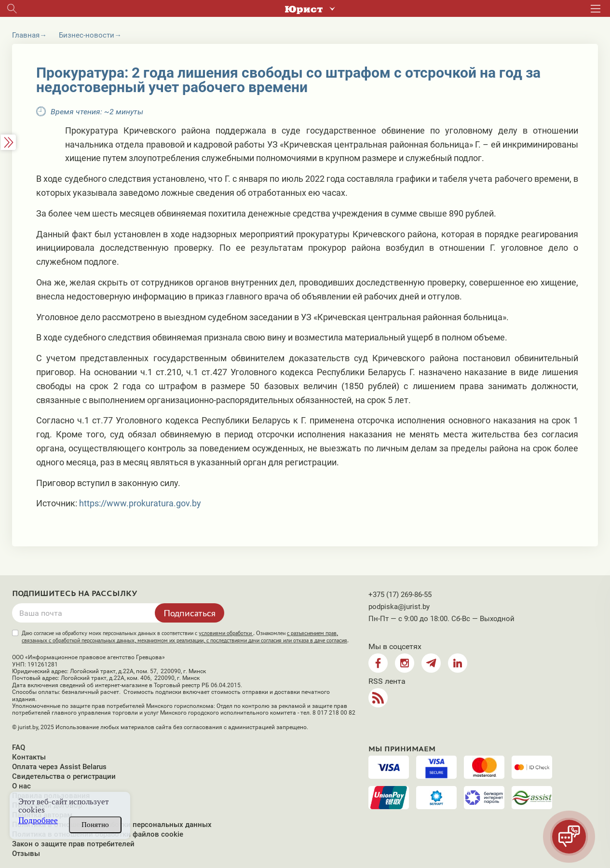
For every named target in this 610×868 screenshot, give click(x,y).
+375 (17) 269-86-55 (400, 595)
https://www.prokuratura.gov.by (140, 503)
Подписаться (190, 613)
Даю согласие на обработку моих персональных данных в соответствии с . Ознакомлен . (185, 637)
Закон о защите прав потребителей (73, 844)
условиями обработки (226, 633)
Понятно (95, 825)
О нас (21, 786)
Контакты (29, 757)
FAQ (19, 747)
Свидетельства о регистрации (64, 776)
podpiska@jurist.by (399, 607)
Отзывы (26, 854)
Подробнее (38, 821)
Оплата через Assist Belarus (59, 767)
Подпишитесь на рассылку (75, 594)
